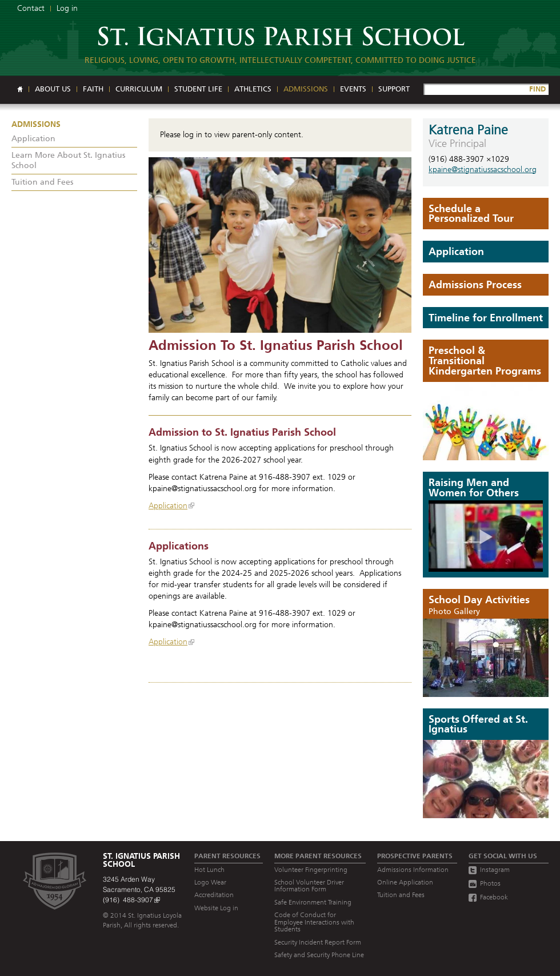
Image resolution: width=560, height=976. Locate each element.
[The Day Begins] (486, 658)
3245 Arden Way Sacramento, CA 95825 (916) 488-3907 (139, 889)
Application (168, 506)
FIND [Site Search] (537, 89)
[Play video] (486, 536)
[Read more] (280, 245)
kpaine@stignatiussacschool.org (483, 170)
